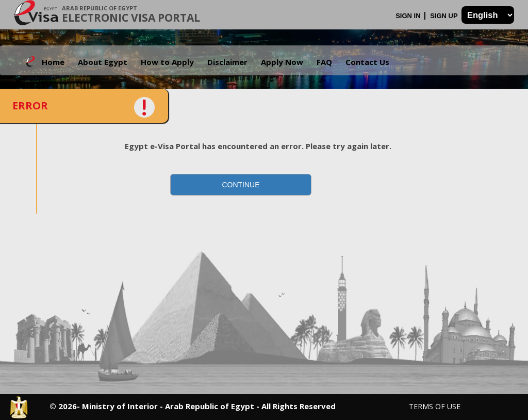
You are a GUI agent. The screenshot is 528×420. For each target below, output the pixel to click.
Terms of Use (435, 406)
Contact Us (367, 62)
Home (53, 62)
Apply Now (282, 62)
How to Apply (167, 62)
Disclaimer (227, 62)
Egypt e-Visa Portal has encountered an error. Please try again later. (258, 146)
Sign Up (445, 16)
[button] (241, 185)
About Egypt (103, 62)
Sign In (409, 16)
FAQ (324, 62)
